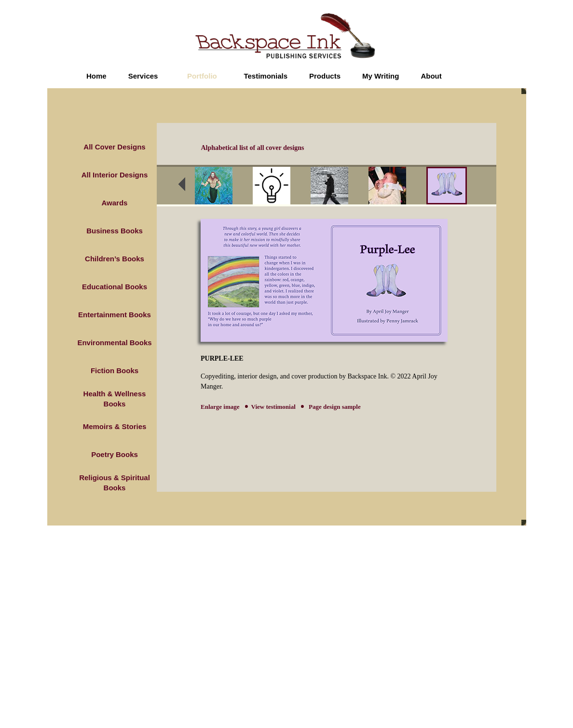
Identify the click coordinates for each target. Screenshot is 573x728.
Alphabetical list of (253, 148)
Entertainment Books (115, 315)
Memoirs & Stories (115, 426)
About (431, 76)
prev (188, 187)
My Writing (381, 76)
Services (143, 76)
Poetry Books (115, 454)
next (487, 187)
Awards (115, 203)
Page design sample (334, 407)
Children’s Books (115, 259)
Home (96, 76)
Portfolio (202, 76)
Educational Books (115, 287)
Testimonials (266, 76)
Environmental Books (114, 343)
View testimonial (273, 407)
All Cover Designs (114, 147)
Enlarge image (220, 407)
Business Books (115, 231)
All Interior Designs (115, 175)
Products (325, 76)
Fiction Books (115, 371)
